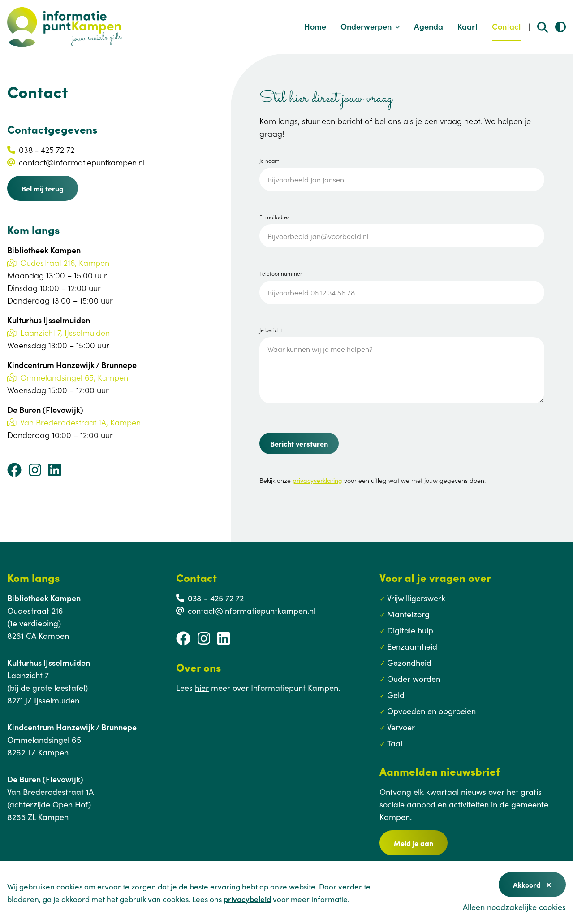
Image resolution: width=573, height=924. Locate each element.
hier (202, 688)
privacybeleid (247, 899)
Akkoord (532, 885)
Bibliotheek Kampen (44, 598)
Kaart (467, 26)
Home (315, 26)
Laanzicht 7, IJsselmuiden (58, 332)
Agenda (429, 26)
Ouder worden (414, 679)
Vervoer (401, 727)
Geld (396, 695)
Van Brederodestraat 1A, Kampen (74, 422)
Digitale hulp (410, 630)
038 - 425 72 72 (47, 150)
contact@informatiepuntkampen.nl (82, 162)
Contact (506, 26)
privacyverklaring (317, 480)
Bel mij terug (43, 188)
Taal (395, 743)
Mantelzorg (408, 614)
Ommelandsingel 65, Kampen (68, 377)
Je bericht (271, 330)
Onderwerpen (370, 26)
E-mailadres (274, 217)
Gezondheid (409, 662)
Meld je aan (414, 843)
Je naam (269, 161)
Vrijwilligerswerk (416, 598)
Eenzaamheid (412, 646)
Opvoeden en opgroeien (431, 711)
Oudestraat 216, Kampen (58, 262)
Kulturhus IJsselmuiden (49, 662)
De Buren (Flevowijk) (45, 779)
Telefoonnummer (281, 273)
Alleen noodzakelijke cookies (514, 907)
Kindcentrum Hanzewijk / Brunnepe (72, 727)
